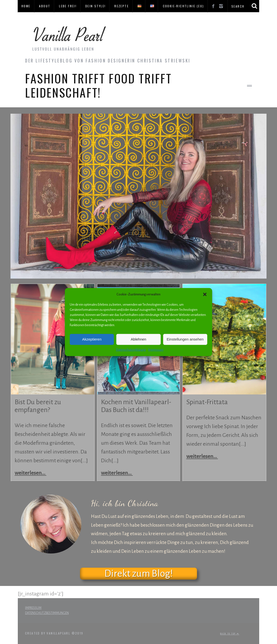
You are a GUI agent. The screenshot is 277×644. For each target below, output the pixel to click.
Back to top (230, 634)
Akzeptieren (92, 339)
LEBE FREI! (68, 6)
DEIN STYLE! (95, 6)
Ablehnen (138, 339)
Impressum (156, 350)
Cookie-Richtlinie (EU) (183, 6)
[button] (205, 294)
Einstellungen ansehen (185, 339)
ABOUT (45, 6)
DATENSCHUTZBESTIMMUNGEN (47, 613)
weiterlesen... (30, 473)
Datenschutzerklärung (131, 350)
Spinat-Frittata (207, 402)
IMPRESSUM (33, 608)
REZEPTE (122, 6)
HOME (26, 6)
